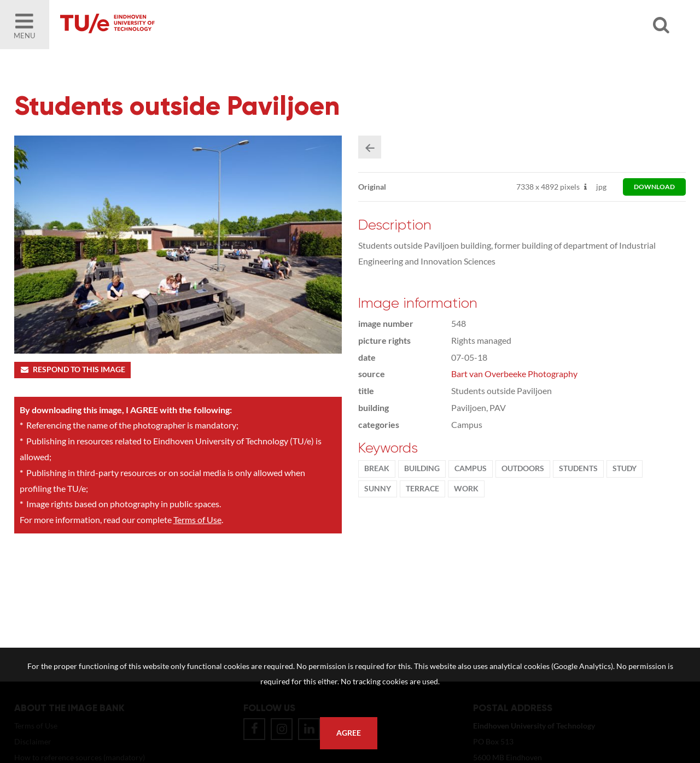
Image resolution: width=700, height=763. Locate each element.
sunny (378, 489)
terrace (422, 489)
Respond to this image (72, 369)
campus (471, 468)
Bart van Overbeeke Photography (514, 374)
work (466, 489)
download (654, 187)
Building (422, 468)
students (578, 468)
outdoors (523, 468)
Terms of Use (197, 520)
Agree (349, 733)
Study (625, 468)
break (377, 468)
